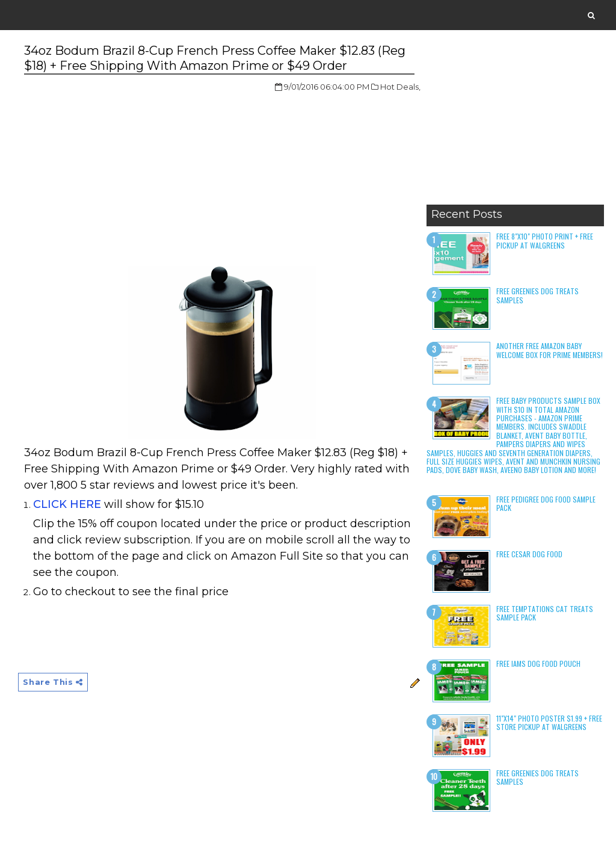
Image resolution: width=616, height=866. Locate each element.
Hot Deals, (400, 87)
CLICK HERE (67, 504)
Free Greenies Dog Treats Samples (537, 295)
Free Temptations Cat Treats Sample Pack (545, 613)
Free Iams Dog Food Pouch (538, 663)
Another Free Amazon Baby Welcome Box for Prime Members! (550, 350)
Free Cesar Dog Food (529, 554)
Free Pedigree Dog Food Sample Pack (546, 503)
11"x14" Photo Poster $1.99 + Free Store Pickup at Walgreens (549, 722)
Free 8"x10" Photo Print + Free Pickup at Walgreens (545, 240)
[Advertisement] (515, 123)
